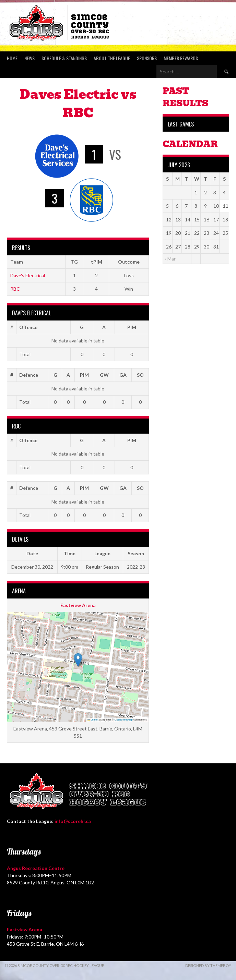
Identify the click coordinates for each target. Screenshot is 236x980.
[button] (78, 660)
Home (12, 58)
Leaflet (93, 720)
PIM (132, 327)
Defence (29, 375)
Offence (28, 327)
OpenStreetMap (124, 720)
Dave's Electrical (28, 275)
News (29, 58)
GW (104, 375)
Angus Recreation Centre (36, 868)
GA (123, 375)
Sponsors (147, 58)
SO (140, 375)
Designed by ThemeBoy (208, 965)
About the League (112, 58)
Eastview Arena (78, 605)
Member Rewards (181, 58)
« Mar (170, 259)
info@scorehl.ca (73, 821)
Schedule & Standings (64, 58)
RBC (15, 289)
